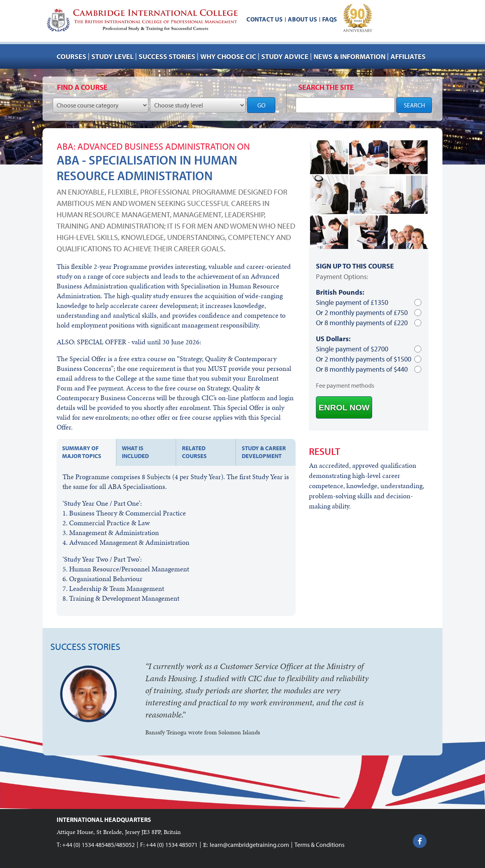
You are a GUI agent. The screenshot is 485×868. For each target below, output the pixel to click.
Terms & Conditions (319, 845)
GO (261, 105)
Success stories (167, 56)
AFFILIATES (408, 56)
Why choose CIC (228, 56)
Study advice (285, 56)
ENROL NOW (344, 407)
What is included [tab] (135, 452)
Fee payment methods (345, 385)
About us (302, 19)
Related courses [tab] (194, 452)
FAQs (330, 19)
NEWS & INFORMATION (349, 56)
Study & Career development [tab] (264, 452)
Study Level (112, 56)
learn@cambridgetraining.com (249, 845)
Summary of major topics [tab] (82, 452)
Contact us (265, 19)
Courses (71, 56)
